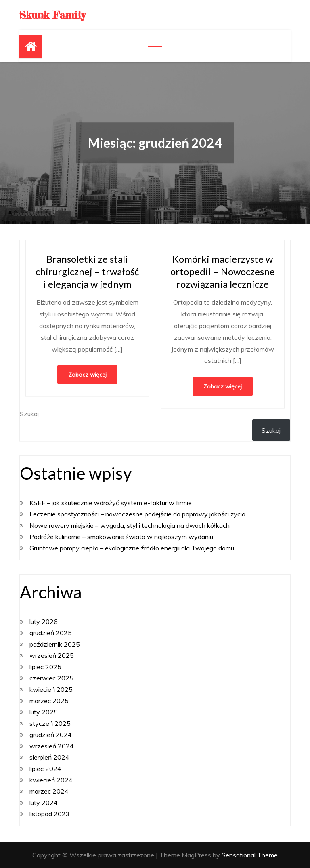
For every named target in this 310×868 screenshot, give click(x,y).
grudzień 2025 (51, 633)
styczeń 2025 (50, 723)
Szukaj (29, 414)
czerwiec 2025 (51, 678)
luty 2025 (44, 712)
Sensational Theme (250, 855)
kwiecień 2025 (51, 689)
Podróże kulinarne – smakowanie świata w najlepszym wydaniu (121, 537)
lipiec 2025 (45, 667)
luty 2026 (44, 622)
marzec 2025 (49, 701)
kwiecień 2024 (51, 780)
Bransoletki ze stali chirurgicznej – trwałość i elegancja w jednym (87, 271)
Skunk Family (52, 15)
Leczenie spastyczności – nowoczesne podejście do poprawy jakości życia (137, 514)
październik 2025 (55, 644)
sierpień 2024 (49, 757)
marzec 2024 (49, 791)
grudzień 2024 (51, 735)
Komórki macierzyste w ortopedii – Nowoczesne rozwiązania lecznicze (223, 271)
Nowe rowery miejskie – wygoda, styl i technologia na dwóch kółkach (130, 525)
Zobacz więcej (87, 375)
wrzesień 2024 (52, 746)
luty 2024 (44, 803)
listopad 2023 (50, 814)
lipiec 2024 (45, 769)
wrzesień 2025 (52, 655)
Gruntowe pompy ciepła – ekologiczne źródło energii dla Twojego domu (132, 548)
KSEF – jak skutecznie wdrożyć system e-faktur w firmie (111, 503)
